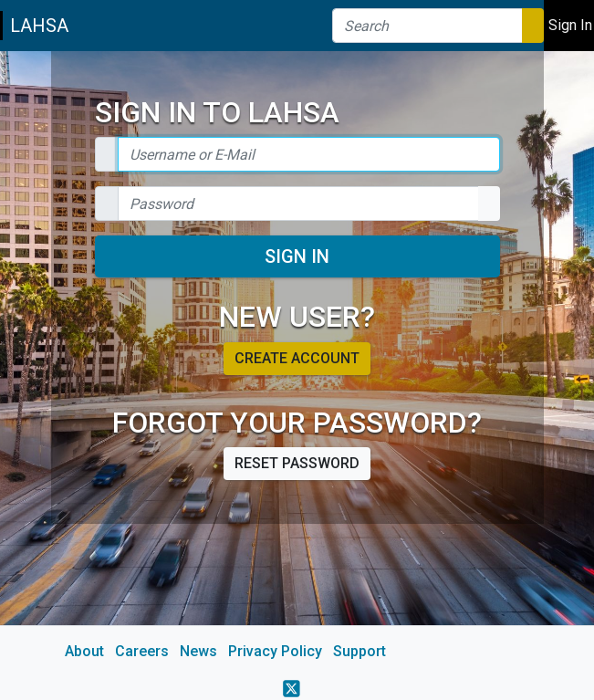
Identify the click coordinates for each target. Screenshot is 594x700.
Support (360, 651)
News (198, 651)
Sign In (297, 256)
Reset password (297, 463)
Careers (142, 651)
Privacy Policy (275, 651)
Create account (297, 358)
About (84, 651)
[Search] (427, 26)
